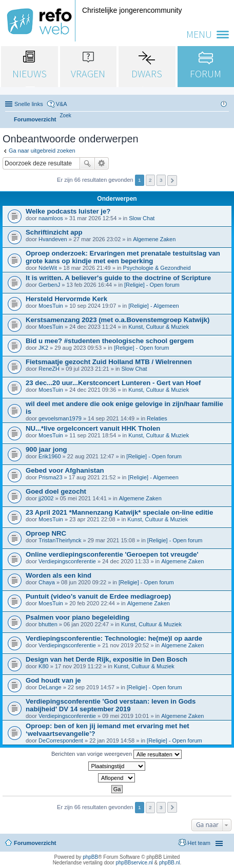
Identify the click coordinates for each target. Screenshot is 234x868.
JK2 (43, 348)
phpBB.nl (170, 863)
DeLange (50, 687)
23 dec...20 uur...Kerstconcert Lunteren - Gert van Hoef (113, 383)
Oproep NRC (46, 533)
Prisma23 (50, 477)
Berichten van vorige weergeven (116, 754)
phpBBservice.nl (134, 863)
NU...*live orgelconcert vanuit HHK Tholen (93, 428)
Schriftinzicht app (54, 232)
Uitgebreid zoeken (102, 163)
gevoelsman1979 (60, 418)
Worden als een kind (59, 575)
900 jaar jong (46, 449)
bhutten (48, 624)
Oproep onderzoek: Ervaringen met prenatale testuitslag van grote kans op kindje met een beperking (123, 257)
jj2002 (46, 498)
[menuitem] (66, 115)
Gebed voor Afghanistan (65, 470)
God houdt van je (53, 680)
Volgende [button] (172, 181)
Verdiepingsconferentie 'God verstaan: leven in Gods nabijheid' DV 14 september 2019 (111, 705)
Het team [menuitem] (199, 843)
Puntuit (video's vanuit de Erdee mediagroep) (98, 596)
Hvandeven (53, 239)
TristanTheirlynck (60, 540)
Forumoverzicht (35, 843)
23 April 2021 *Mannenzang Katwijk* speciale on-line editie (119, 512)
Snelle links (29, 104)
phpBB (90, 857)
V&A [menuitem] (62, 104)
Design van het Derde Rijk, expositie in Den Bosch (106, 659)
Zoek (87, 163)
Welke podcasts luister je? (68, 211)
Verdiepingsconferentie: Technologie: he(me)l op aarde (114, 638)
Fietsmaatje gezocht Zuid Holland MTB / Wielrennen (109, 362)
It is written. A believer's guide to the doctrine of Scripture (118, 278)
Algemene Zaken (154, 239)
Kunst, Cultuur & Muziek (159, 327)
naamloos (51, 218)
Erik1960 (50, 456)
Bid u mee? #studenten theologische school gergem (110, 341)
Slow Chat (142, 218)
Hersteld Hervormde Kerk (66, 299)
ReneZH (49, 369)
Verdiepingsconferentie (67, 561)
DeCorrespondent (61, 740)
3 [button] (161, 180)
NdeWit (48, 268)
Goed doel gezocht (56, 491)
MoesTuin (51, 306)
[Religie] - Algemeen (153, 306)
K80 (44, 666)
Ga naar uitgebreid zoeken (42, 151)
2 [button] (150, 180)
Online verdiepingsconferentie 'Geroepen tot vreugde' (112, 554)
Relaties (157, 418)
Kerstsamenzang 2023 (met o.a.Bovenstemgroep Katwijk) (118, 320)
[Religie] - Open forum (152, 285)
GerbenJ (49, 285)
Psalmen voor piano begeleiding (77, 617)
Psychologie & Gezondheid (157, 268)
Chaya (47, 582)
